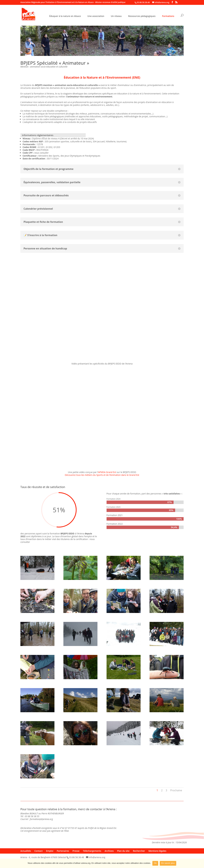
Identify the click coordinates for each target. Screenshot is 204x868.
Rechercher (139, 851)
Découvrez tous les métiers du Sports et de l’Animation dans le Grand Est (102, 475)
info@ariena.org (97, 857)
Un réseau (116, 16)
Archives (109, 851)
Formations (168, 16)
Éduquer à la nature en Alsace (65, 16)
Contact (38, 851)
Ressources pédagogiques (142, 16)
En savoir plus (168, 863)
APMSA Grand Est (107, 472)
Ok (155, 863)
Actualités (26, 851)
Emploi (50, 851)
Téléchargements (92, 851)
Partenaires (63, 851)
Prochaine (176, 790)
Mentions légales (157, 851)
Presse (76, 851)
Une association (96, 16)
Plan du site (123, 851)
